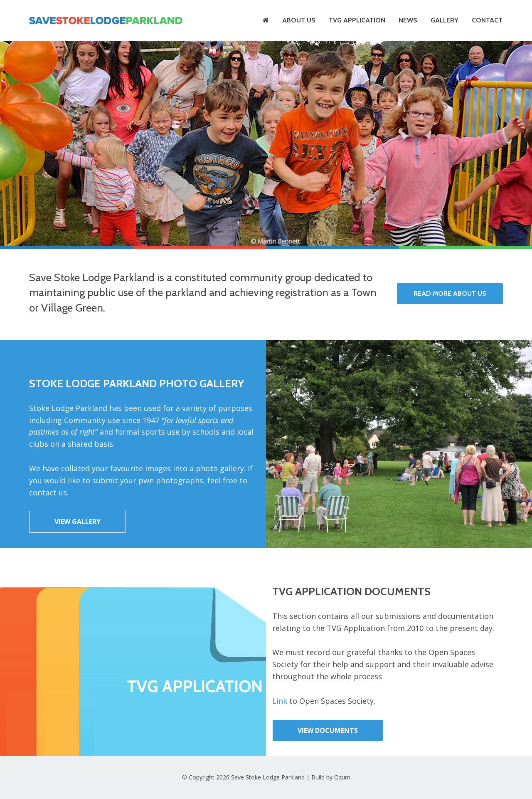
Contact (487, 20)
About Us (299, 20)
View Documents (328, 730)
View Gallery (78, 522)
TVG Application (357, 20)
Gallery (445, 20)
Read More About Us (450, 293)
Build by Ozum (331, 777)
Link (280, 701)
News (408, 20)
